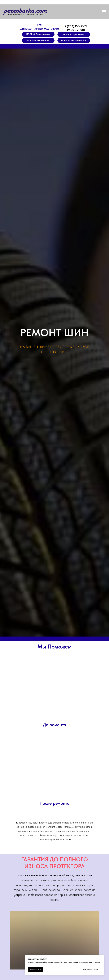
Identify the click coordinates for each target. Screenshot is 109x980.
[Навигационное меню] (104, 12)
